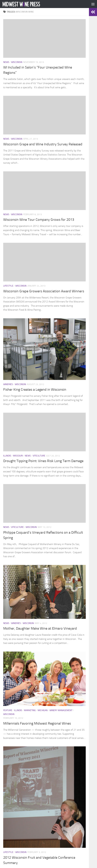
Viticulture (39, 456)
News (6, 62)
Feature (8, 710)
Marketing (30, 710)
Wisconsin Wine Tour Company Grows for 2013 (39, 220)
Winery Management (61, 710)
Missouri (18, 456)
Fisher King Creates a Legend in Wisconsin (35, 390)
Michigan (43, 710)
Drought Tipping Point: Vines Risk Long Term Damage (43, 461)
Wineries (8, 384)
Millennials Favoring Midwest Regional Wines (37, 723)
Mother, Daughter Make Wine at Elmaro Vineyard (40, 628)
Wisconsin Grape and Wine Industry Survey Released (43, 144)
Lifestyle (8, 286)
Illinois (7, 456)
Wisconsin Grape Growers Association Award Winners (44, 291)
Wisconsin (17, 62)
